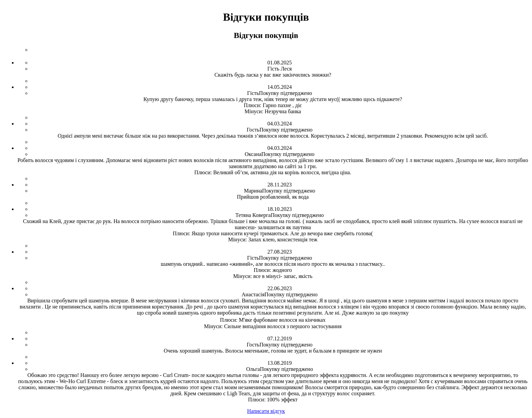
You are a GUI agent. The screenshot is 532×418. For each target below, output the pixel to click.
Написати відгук (266, 411)
